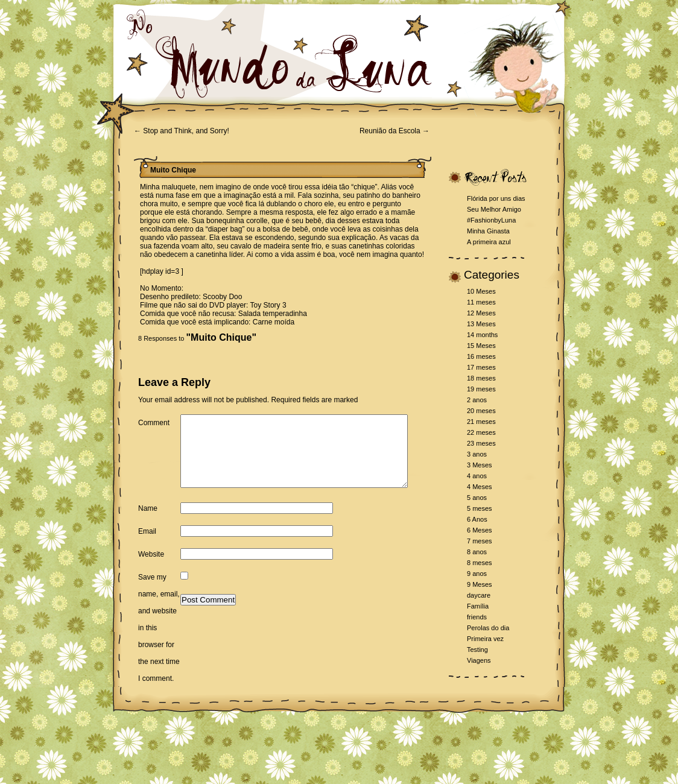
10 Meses (481, 291)
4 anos (477, 476)
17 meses (481, 367)
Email (147, 563)
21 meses (481, 422)
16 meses (481, 356)
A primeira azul (489, 242)
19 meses (481, 389)
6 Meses (480, 530)
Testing (477, 650)
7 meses (480, 541)
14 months (482, 335)
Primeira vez (485, 639)
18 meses (481, 378)
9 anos (477, 574)
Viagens (479, 660)
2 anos (477, 400)
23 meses (481, 443)
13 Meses (481, 324)
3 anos (477, 454)
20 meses (481, 411)
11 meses (481, 302)
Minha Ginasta (488, 231)
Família (478, 606)
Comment (154, 423)
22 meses (481, 432)
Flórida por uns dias (496, 198)
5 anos (477, 498)
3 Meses (480, 465)
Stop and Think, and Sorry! (182, 131)
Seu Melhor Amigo (494, 209)
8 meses (480, 563)
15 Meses (481, 346)
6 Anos (477, 519)
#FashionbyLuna (491, 220)
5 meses (480, 508)
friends (477, 617)
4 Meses (480, 487)
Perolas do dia (488, 628)
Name (148, 540)
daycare (479, 595)
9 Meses (480, 584)
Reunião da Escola (394, 131)
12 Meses (481, 313)
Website (151, 586)
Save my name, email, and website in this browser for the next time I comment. (159, 659)
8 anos (477, 552)
